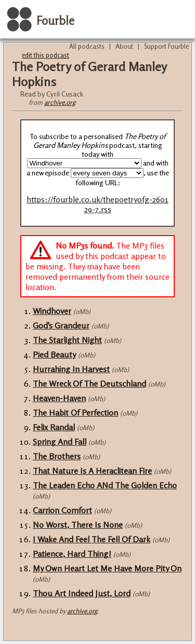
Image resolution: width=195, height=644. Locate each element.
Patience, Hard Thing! (72, 554)
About (124, 46)
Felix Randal (54, 427)
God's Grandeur (61, 325)
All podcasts (87, 46)
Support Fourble (166, 46)
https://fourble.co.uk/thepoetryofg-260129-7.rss (97, 204)
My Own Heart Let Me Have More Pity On (107, 568)
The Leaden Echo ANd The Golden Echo (105, 485)
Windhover (52, 311)
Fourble (55, 20)
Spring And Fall (60, 442)
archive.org (60, 102)
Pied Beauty (54, 354)
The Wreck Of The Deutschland (89, 383)
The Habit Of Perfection (75, 413)
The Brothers (57, 456)
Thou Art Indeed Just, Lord (82, 593)
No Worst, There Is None (78, 525)
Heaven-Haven (59, 398)
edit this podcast (45, 55)
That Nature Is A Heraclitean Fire (92, 471)
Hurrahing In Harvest (71, 369)
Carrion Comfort (62, 510)
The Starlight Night (67, 340)
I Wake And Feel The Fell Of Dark (92, 539)
